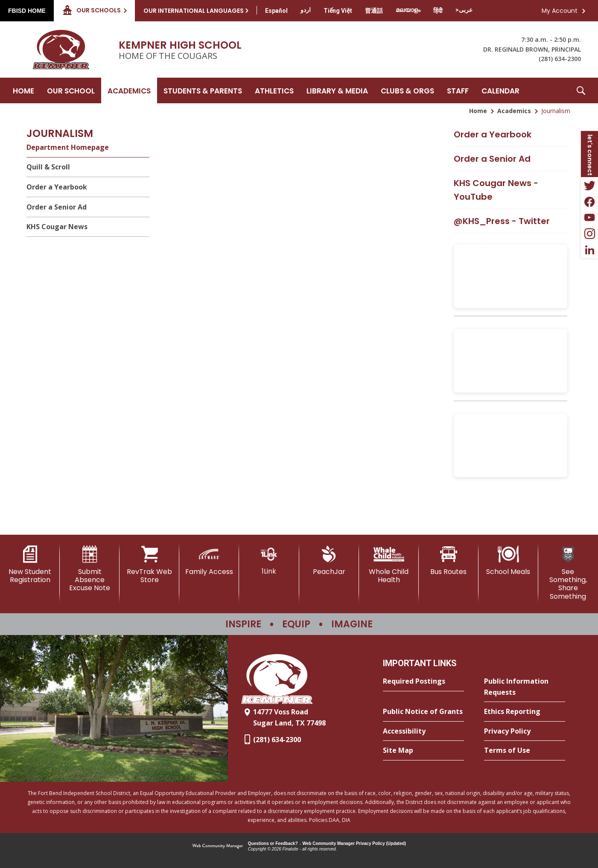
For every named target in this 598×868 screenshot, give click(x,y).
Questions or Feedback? (273, 843)
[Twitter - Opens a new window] (589, 185)
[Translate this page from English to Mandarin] (374, 11)
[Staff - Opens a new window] (458, 90)
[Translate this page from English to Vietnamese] (338, 11)
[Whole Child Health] (389, 565)
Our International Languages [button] (194, 11)
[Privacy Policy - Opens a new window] (525, 731)
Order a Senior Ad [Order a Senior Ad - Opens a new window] (492, 159)
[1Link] (269, 561)
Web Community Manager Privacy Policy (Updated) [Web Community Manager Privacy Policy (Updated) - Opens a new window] (354, 843)
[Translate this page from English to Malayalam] (408, 10)
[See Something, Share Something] (568, 573)
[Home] (23, 90)
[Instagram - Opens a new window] (589, 234)
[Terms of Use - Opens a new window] (525, 751)
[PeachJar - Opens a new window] (329, 561)
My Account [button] (560, 11)
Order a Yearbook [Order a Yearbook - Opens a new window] (493, 134)
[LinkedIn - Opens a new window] (589, 250)
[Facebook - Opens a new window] (589, 201)
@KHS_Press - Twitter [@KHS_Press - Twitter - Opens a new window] (502, 221)
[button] (581, 90)
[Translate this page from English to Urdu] (306, 10)
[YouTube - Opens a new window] (589, 218)
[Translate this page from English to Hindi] (438, 11)
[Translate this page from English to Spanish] (276, 11)
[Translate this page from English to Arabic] (464, 10)
